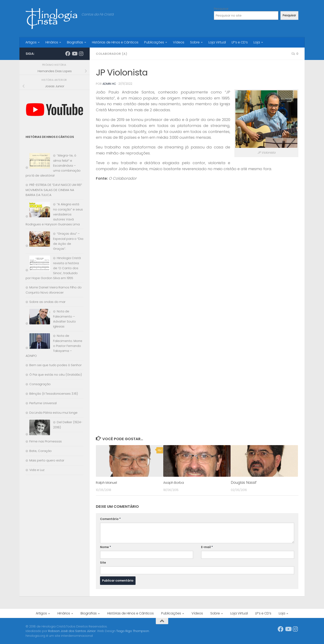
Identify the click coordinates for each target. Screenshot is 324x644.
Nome (105, 547)
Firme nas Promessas (46, 441)
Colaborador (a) (112, 54)
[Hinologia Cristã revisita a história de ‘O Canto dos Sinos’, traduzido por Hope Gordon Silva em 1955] (38, 264)
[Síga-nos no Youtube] (74, 54)
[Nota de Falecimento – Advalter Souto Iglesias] (38, 317)
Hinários (52, 42)
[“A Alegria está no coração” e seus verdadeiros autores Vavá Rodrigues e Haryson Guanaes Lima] (38, 210)
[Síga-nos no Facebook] (68, 54)
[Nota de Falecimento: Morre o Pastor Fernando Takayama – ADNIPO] (38, 342)
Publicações (154, 42)
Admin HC (109, 84)
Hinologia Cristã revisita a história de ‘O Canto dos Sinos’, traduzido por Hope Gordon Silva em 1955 (53, 268)
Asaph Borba (175, 482)
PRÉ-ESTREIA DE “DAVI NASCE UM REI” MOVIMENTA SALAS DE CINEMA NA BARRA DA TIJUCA (54, 190)
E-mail (207, 547)
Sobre (195, 42)
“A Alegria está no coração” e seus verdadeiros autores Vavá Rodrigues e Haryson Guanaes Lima (54, 214)
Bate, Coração (40, 451)
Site (103, 562)
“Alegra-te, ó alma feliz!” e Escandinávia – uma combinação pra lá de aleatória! (53, 165)
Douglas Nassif (244, 482)
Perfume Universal (43, 403)
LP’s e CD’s (240, 42)
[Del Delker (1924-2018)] (38, 428)
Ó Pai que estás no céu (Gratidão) (56, 375)
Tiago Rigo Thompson (133, 631)
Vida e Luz (37, 470)
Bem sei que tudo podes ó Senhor (55, 365)
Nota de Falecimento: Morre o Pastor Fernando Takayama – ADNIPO (54, 346)
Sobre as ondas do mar (47, 302)
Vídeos (179, 42)
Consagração (40, 384)
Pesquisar (221, 9)
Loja (257, 42)
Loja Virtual (217, 42)
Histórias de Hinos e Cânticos (115, 42)
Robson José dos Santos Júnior (72, 631)
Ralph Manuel (108, 482)
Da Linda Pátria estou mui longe (53, 413)
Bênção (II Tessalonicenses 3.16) (54, 394)
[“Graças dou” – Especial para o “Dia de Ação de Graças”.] (38, 240)
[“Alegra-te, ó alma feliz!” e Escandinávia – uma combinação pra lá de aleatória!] (38, 162)
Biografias (75, 42)
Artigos (31, 42)
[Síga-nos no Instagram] (81, 54)
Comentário (110, 519)
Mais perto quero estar (47, 460)
